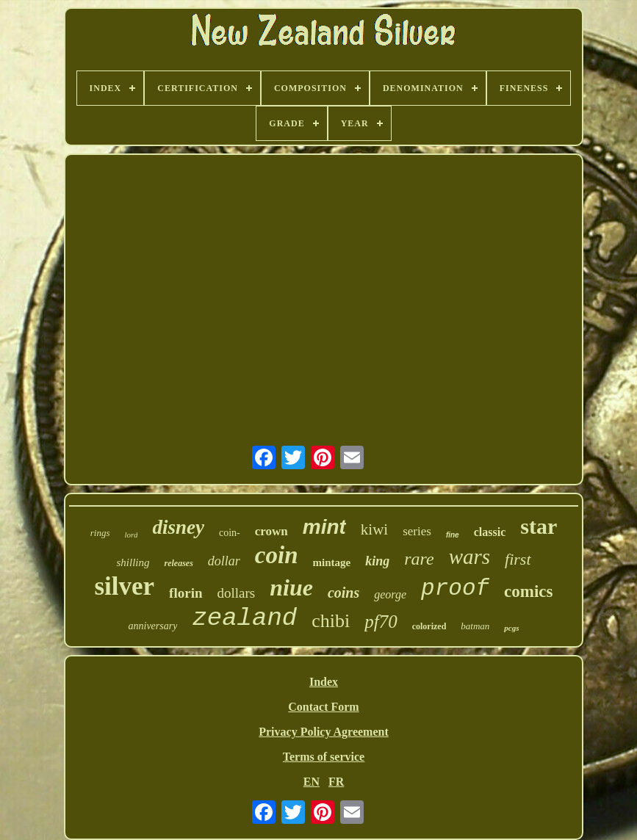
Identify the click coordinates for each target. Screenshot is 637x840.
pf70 (381, 622)
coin (277, 555)
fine (453, 535)
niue (291, 587)
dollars (237, 593)
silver (124, 586)
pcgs (511, 628)
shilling (133, 562)
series (417, 531)
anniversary (153, 626)
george (390, 594)
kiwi (374, 529)
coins (343, 593)
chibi (331, 621)
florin (186, 593)
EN (312, 782)
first (518, 559)
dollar (224, 561)
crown (271, 531)
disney (178, 527)
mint (324, 527)
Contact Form (323, 707)
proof (455, 589)
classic (490, 532)
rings (100, 533)
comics (528, 591)
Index (324, 682)
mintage (332, 562)
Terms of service (324, 757)
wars (469, 557)
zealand (244, 618)
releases (178, 563)
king (377, 561)
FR (336, 782)
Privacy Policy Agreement (324, 732)
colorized (429, 626)
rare (419, 559)
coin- (230, 533)
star (539, 526)
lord (132, 535)
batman (475, 626)
